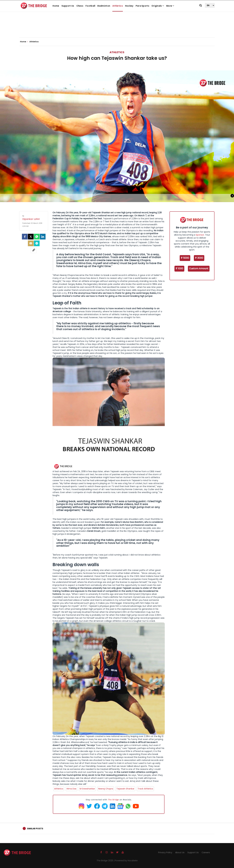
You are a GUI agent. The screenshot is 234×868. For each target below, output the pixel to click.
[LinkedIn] (43, 237)
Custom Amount (199, 268)
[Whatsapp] (37, 237)
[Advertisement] (117, 28)
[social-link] (34, 250)
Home (56, 6)
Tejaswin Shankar (125, 789)
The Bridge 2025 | (106, 861)
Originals (158, 6)
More (170, 6)
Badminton (104, 6)
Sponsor (200, 235)
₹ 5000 (185, 258)
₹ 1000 (179, 268)
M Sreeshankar (87, 789)
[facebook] (25, 237)
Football (90, 6)
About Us (180, 852)
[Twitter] (31, 237)
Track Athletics (145, 789)
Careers (206, 852)
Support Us (68, 6)
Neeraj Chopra (106, 789)
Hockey (129, 6)
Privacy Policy (165, 852)
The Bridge (113, 800)
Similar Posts (35, 829)
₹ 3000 (199, 258)
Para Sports (142, 6)
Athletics (118, 6)
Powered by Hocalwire (126, 861)
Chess (80, 6)
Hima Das (71, 789)
